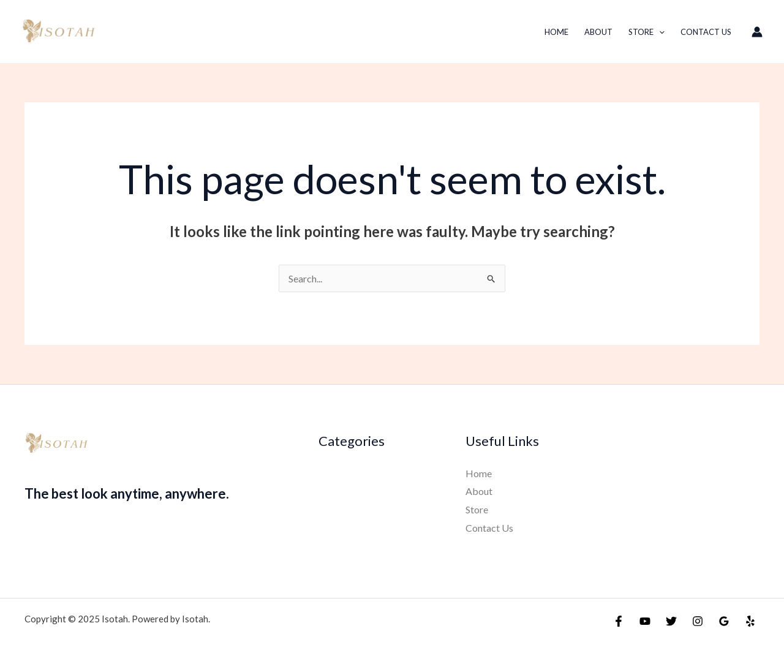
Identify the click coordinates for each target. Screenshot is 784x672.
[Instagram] (698, 621)
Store (646, 32)
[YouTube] (645, 621)
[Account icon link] (757, 32)
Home (556, 32)
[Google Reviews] (724, 621)
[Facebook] (619, 621)
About (598, 32)
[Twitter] (671, 621)
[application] (659, 32)
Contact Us (706, 32)
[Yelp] (750, 621)
